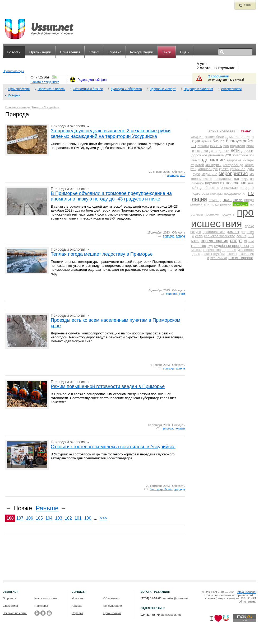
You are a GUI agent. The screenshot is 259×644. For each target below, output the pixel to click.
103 (59, 518)
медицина (210, 174)
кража (224, 169)
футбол (219, 254)
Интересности (231, 89)
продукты (228, 214)
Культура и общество (126, 89)
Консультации (142, 52)
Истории (14, 95)
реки (182, 294)
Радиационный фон (92, 80)
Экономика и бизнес (88, 89)
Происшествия (19, 89)
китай (200, 165)
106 (29, 518)
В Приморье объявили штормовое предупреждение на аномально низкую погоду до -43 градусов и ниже (111, 196)
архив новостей (222, 131)
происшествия (222, 218)
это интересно (241, 258)
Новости (14, 52)
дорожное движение (207, 155)
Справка (114, 52)
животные (240, 155)
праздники (233, 200)
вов (226, 146)
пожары (180, 428)
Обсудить (179, 172)
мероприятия (233, 174)
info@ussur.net (247, 592)
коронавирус (208, 169)
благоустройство (161, 489)
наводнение (223, 179)
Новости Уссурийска (46, 107)
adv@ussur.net (171, 615)
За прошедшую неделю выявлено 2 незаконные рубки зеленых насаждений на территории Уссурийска (111, 134)
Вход (247, 5)
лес (183, 175)
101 (78, 518)
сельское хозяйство (220, 236)
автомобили (214, 137)
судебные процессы (232, 246)
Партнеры (41, 606)
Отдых (94, 52)
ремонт (233, 232)
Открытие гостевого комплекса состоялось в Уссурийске (113, 447)
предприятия (221, 204)
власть (216, 146)
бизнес (218, 141)
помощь (215, 200)
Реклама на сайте (15, 613)
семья (241, 236)
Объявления (70, 52)
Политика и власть (51, 89)
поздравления (235, 193)
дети (235, 150)
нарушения (215, 183)
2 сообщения (218, 76)
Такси (167, 52)
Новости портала (46, 598)
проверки (212, 214)
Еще (185, 52)
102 (68, 518)
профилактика (214, 232)
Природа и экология (198, 89)
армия (206, 141)
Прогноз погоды (13, 71)
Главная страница (17, 107)
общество (212, 188)
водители (238, 146)
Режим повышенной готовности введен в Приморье (108, 386)
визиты (203, 146)
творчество (212, 250)
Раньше (47, 508)
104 (49, 518)
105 (39, 518)
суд (210, 246)
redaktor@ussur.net (176, 598)
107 (20, 518)
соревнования (215, 241)
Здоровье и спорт (163, 89)
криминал (238, 169)
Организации (40, 52)
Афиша (77, 606)
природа (173, 175)
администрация (238, 137)
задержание (212, 160)
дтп (228, 155)
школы (232, 254)
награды (241, 179)
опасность (230, 188)
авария (197, 137)
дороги (247, 151)
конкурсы (213, 165)
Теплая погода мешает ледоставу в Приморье (102, 254)
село (199, 236)
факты (207, 254)
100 (88, 518)
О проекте (10, 598)
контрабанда (233, 165)
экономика (219, 258)
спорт (236, 241)
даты (213, 151)
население (236, 183)
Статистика (10, 606)
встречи (202, 151)
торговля (229, 250)
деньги (224, 151)
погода (181, 236)
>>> (104, 518)
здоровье (234, 160)
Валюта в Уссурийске (45, 82)
